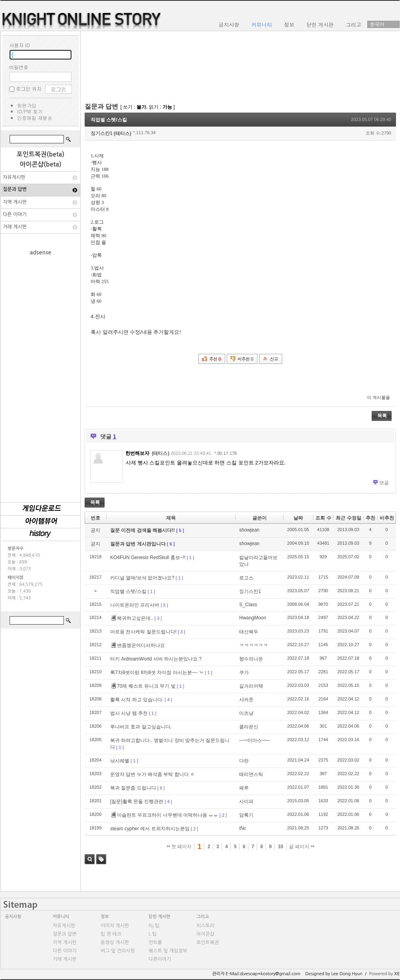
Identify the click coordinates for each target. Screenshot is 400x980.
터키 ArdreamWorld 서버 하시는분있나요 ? (156, 659)
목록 (382, 416)
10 (280, 847)
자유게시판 (14, 177)
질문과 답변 (15, 189)
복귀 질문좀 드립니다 (133, 788)
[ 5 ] (180, 530)
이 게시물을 (378, 397)
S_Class (248, 605)
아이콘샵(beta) (41, 164)
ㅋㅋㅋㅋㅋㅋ (253, 645)
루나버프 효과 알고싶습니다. (141, 727)
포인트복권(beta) (41, 154)
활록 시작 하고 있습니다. (137, 700)
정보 (105, 917)
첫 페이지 (179, 847)
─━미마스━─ (254, 740)
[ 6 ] (171, 544)
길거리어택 (251, 686)
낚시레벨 (120, 761)
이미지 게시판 (115, 926)
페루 (244, 788)
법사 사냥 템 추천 (129, 713)
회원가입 (27, 105)
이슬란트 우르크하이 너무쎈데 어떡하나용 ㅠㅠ (165, 815)
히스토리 (205, 926)
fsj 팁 (154, 926)
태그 (101, 859)
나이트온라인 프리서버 (135, 605)
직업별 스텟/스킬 (109, 120)
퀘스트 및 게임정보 (168, 951)
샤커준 (246, 700)
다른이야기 (160, 959)
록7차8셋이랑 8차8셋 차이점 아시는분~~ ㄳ (157, 673)
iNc (243, 828)
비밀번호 (19, 67)
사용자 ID (20, 45)
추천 (370, 518)
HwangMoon (252, 618)
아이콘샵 (205, 934)
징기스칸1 (102, 133)
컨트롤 (155, 942)
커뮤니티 (61, 917)
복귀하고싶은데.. (132, 618)
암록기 (246, 815)
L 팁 (152, 934)
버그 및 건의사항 (118, 951)
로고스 (246, 578)
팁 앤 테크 (111, 934)
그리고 (203, 917)
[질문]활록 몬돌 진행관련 (137, 801)
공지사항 (13, 917)
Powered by (384, 974)
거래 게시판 (15, 227)
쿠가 (244, 673)
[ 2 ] (223, 815)
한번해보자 (137, 453)
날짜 (298, 518)
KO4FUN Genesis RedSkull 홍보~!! (148, 557)
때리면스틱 (251, 774)
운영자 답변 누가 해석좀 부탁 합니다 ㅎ (152, 774)
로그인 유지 (29, 88)
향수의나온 (251, 659)
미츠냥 (246, 713)
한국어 (377, 24)
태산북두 (249, 632)
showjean (249, 530)
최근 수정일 (348, 518)
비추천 (387, 518)
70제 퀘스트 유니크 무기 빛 (144, 686)
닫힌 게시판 (159, 917)
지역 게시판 (15, 202)
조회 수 (323, 518)
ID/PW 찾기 (30, 111)
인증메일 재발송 (35, 118)
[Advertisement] (41, 375)
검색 (90, 859)
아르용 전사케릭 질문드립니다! (143, 632)
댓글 (384, 483)
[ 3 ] (158, 618)
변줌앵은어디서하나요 (138, 645)
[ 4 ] (168, 700)
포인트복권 (208, 942)
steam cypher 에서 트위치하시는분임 (150, 829)
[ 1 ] (190, 557)
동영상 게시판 (115, 942)
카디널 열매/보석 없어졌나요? (142, 578)
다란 (244, 761)
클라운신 (249, 727)
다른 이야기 (15, 214)
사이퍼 (246, 801)
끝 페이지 (302, 847)
